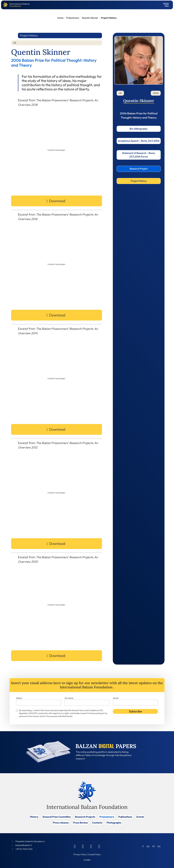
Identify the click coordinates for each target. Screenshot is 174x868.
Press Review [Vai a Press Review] (80, 823)
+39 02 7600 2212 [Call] (24, 849)
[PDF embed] (57, 150)
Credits (87, 860)
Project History (139, 181)
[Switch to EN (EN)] (159, 846)
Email (115, 698)
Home (60, 18)
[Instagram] (91, 846)
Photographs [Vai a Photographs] (114, 823)
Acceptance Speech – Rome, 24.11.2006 (139, 141)
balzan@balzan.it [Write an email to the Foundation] (24, 845)
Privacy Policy (80, 854)
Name (19, 698)
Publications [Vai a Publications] (125, 817)
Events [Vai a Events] (140, 817)
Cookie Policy (94, 854)
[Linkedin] (83, 846)
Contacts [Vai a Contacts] (97, 823)
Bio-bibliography (139, 129)
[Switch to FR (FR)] (154, 846)
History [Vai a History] (34, 817)
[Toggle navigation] (165, 5)
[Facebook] (75, 846)
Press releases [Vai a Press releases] (61, 823)
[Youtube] (99, 846)
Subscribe (135, 711)
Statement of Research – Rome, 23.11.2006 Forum (139, 155)
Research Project (139, 169)
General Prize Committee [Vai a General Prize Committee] (57, 817)
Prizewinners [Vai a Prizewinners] (107, 817)
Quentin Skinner (90, 18)
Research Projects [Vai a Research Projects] (85, 817)
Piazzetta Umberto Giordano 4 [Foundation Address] (30, 841)
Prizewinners (73, 18)
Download (57, 201)
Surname (69, 698)
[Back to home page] (6, 5)
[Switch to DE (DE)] (148, 846)
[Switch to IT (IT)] (143, 846)
